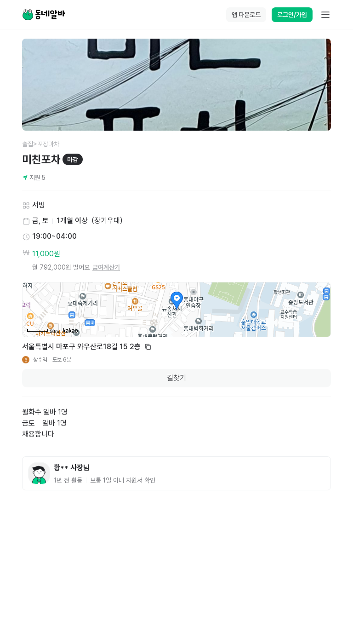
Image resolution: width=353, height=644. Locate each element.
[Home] (44, 15)
